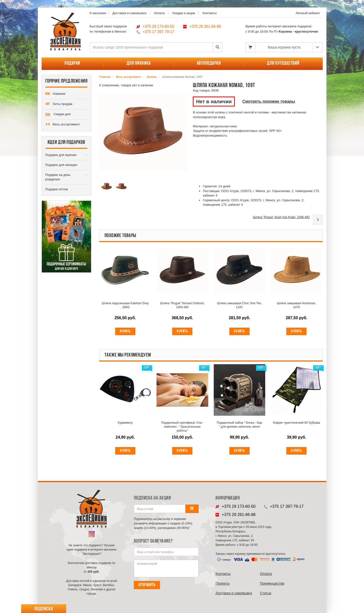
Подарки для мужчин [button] (61, 155)
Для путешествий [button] (283, 63)
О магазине (98, 13)
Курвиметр (125, 423)
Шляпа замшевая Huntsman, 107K (296, 306)
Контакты (210, 13)
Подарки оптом (57, 189)
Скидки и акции (184, 13)
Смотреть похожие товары (269, 101)
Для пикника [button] (139, 63)
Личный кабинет (308, 13)
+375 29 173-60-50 (158, 26)
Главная (105, 77)
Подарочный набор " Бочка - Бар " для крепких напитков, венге (239, 425)
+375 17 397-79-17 (158, 32)
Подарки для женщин (61, 165)
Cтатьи (266, 593)
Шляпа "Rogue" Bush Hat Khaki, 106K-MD (281, 217)
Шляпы (152, 77)
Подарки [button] (72, 63)
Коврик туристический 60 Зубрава (296, 425)
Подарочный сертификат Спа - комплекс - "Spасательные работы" (182, 427)
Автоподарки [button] (209, 63)
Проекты (222, 583)
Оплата (159, 13)
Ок (192, 509)
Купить (125, 332)
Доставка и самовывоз (130, 13)
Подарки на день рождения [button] (58, 177)
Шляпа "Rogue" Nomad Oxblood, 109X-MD (182, 306)
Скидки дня (58, 114)
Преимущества (272, 583)
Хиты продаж (59, 104)
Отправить (147, 585)
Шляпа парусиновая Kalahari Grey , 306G (125, 306)
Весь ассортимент (63, 125)
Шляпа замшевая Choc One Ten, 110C (239, 306)
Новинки (55, 94)
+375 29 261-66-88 (205, 26)
